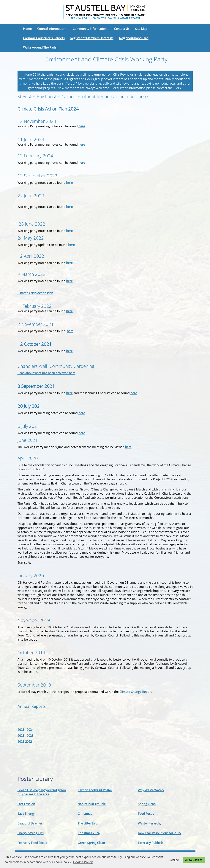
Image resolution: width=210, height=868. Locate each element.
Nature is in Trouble (92, 804)
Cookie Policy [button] (83, 862)
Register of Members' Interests (92, 38)
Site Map (141, 29)
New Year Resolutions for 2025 (159, 833)
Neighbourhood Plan (134, 38)
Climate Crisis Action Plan (35, 293)
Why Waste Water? (151, 790)
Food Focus (146, 814)
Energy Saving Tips (31, 833)
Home (27, 29)
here (82, 126)
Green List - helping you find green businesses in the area (42, 792)
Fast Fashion (26, 804)
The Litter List (87, 823)
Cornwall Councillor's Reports (44, 38)
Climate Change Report (136, 692)
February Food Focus (32, 843)
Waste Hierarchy (150, 823)
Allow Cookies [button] (194, 860)
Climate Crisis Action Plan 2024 (48, 109)
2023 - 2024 (25, 730)
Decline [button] (174, 860)
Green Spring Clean (91, 843)
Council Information (52, 29)
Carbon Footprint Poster (95, 790)
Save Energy (26, 814)
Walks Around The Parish (41, 47)
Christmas (85, 814)
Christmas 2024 (89, 833)
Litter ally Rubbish (150, 843)
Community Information (91, 29)
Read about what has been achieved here (46, 373)
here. (144, 96)
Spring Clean (147, 804)
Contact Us (122, 29)
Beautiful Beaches (30, 823)
